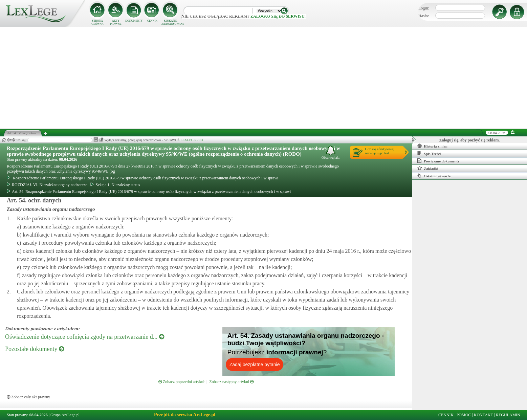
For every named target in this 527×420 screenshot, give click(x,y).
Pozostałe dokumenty (35, 349)
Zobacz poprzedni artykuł (181, 382)
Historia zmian (432, 146)
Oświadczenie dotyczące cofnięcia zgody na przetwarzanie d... (85, 337)
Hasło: (424, 16)
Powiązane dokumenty (438, 161)
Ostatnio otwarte (434, 176)
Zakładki (428, 168)
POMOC (464, 415)
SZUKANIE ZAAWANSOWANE (171, 22)
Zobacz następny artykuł (231, 382)
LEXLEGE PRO (192, 140)
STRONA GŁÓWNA (97, 22)
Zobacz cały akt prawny (28, 397)
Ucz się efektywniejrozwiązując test (380, 151)
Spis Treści (429, 153)
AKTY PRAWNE (116, 22)
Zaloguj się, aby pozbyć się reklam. (470, 140)
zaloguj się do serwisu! (278, 16)
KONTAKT (484, 415)
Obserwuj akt (331, 152)
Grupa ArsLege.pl (65, 415)
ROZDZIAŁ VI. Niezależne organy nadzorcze (47, 185)
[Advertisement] (264, 78)
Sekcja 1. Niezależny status (115, 185)
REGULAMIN (508, 415)
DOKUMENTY (134, 21)
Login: (424, 8)
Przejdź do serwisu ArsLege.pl (185, 415)
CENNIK (152, 21)
